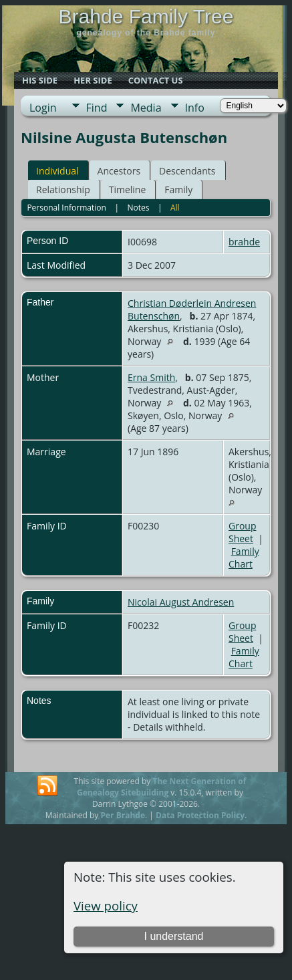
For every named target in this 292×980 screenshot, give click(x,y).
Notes (138, 208)
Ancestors (119, 171)
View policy (106, 905)
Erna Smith (151, 377)
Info (195, 108)
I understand (173, 936)
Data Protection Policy (200, 815)
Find (97, 108)
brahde (244, 242)
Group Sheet (242, 532)
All (175, 208)
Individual (57, 171)
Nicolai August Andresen (181, 602)
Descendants (187, 171)
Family (178, 190)
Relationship (63, 190)
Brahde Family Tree (146, 16)
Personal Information (66, 208)
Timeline (128, 190)
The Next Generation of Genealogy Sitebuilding (161, 787)
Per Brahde (123, 815)
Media (146, 108)
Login (43, 108)
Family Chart (244, 558)
